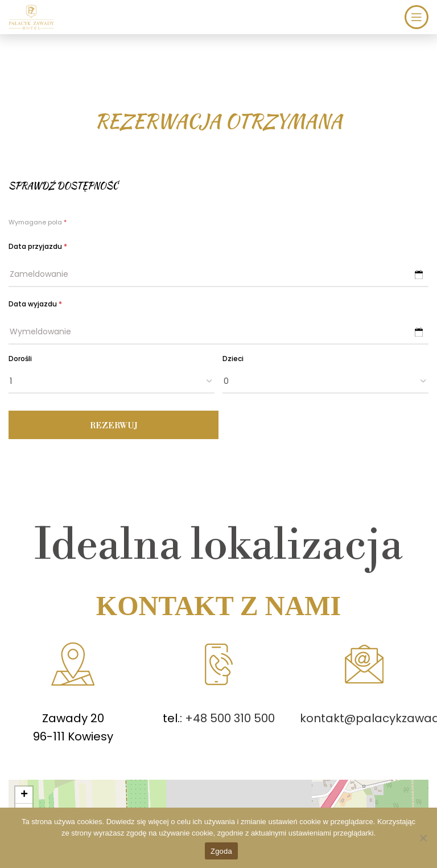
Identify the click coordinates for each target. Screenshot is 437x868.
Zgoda (221, 851)
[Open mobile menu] (417, 17)
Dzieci (233, 359)
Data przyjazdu (38, 246)
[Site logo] (31, 16)
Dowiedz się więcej (138, 822)
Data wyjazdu (35, 304)
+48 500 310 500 (228, 718)
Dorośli (20, 359)
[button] (24, 795)
